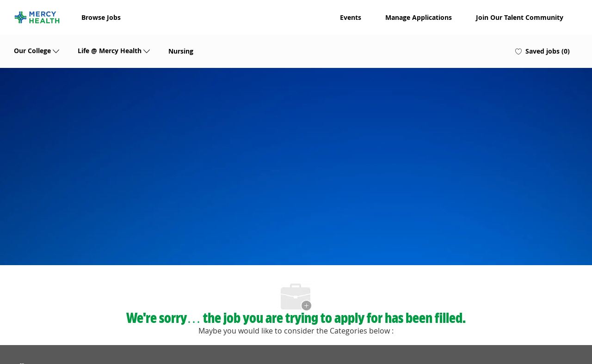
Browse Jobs (101, 18)
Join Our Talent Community (520, 18)
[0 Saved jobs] (543, 51)
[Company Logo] (37, 17)
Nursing (181, 51)
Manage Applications (419, 18)
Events (351, 18)
